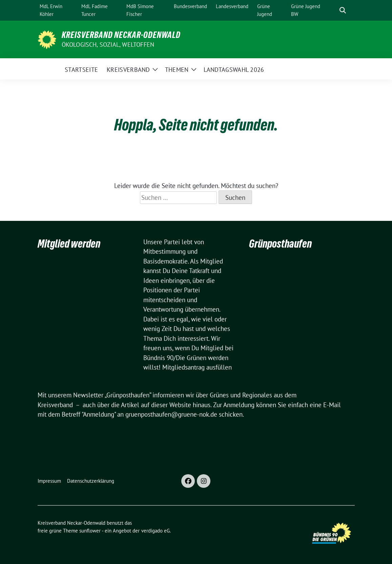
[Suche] (333, 10)
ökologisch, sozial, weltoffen (108, 45)
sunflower (90, 531)
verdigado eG (156, 531)
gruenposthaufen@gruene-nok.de (171, 414)
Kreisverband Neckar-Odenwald (121, 35)
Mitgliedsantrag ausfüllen (197, 367)
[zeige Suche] (343, 10)
